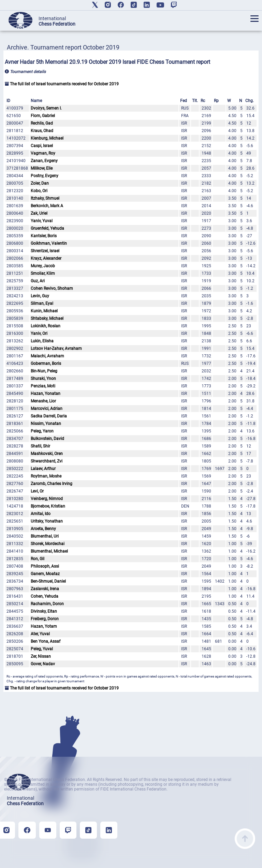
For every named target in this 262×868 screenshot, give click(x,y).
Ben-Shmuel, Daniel (48, 581)
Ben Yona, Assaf (46, 641)
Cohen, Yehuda (45, 596)
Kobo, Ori (39, 191)
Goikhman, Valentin (49, 243)
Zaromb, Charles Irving (52, 484)
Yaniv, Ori (39, 333)
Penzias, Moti (43, 386)
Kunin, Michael (44, 311)
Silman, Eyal (42, 303)
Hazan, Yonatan (46, 394)
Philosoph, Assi (45, 566)
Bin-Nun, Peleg (44, 371)
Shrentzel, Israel (45, 251)
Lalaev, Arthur (43, 469)
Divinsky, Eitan (44, 611)
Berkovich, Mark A (47, 206)
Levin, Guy (40, 296)
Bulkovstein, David (47, 439)
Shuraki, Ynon (43, 379)
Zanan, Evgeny (44, 161)
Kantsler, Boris (44, 236)
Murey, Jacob (43, 266)
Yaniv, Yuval (42, 221)
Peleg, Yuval (42, 649)
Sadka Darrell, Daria (49, 416)
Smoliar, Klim (43, 273)
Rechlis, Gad (42, 123)
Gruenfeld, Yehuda (47, 228)
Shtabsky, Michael (47, 318)
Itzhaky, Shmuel (45, 198)
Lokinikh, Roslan (46, 326)
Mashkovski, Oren (47, 454)
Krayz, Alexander (46, 258)
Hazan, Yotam (44, 626)
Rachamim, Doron (47, 604)
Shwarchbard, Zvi (47, 461)
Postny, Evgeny (45, 176)
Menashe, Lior (43, 401)
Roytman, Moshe (46, 476)
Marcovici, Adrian (47, 409)
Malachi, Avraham (47, 356)
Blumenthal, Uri (45, 536)
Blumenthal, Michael (49, 551)
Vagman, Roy (43, 153)
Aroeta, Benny (43, 529)
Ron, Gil (38, 559)
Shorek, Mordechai (48, 544)
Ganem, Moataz (45, 574)
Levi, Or (37, 491)
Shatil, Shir (40, 446)
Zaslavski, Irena (45, 589)
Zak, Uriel (39, 213)
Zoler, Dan (40, 183)
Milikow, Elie (42, 168)
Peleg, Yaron (42, 431)
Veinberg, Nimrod (47, 499)
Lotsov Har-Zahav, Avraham (56, 348)
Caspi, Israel (42, 146)
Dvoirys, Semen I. (46, 108)
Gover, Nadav (43, 664)
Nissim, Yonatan (46, 424)
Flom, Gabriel (43, 116)
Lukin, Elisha (42, 341)
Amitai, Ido (41, 514)
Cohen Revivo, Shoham (52, 288)
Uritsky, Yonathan (47, 521)
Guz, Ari (38, 281)
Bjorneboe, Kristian (48, 506)
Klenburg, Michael (47, 138)
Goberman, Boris (46, 364)
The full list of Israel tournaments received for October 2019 (62, 84)
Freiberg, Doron (45, 619)
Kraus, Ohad (42, 131)
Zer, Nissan (41, 656)
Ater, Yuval (40, 634)
